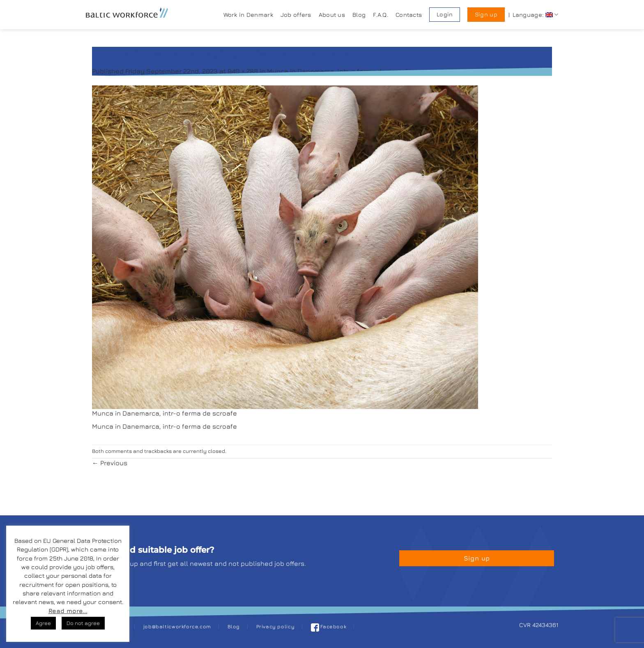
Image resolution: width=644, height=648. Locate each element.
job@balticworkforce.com (177, 626)
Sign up (486, 14)
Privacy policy (276, 626)
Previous (110, 463)
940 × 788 (243, 71)
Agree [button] (43, 623)
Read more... (68, 611)
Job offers (296, 15)
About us (332, 15)
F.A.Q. (381, 15)
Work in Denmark (248, 15)
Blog (359, 15)
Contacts (409, 15)
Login (445, 14)
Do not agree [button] (83, 623)
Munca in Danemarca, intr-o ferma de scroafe (339, 71)
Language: (535, 15)
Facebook (329, 626)
